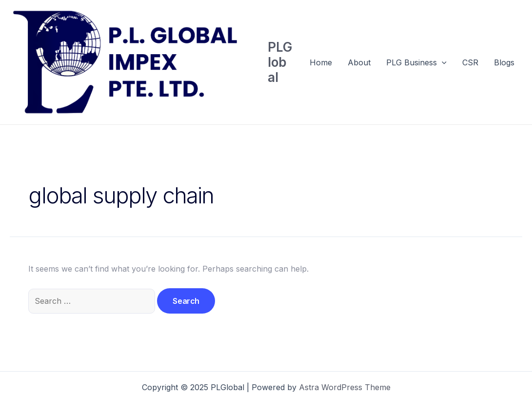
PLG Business (416, 62)
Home (321, 62)
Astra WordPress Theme (345, 387)
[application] (442, 62)
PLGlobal (280, 62)
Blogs (504, 62)
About (359, 62)
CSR (470, 62)
